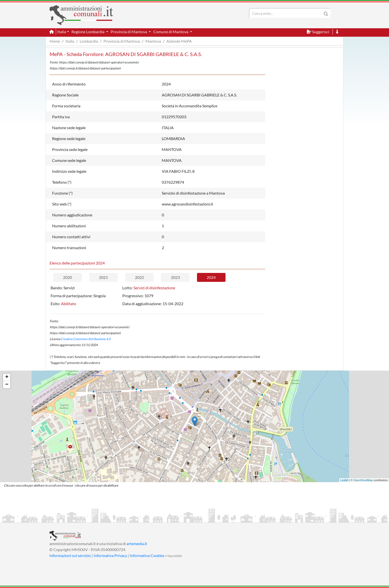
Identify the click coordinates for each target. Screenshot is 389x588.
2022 (139, 277)
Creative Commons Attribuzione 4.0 (85, 339)
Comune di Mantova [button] (171, 32)
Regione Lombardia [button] (88, 32)
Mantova (153, 41)
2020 (67, 277)
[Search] (287, 13)
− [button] (7, 385)
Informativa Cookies (147, 555)
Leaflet (344, 480)
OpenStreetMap (363, 480)
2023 (175, 277)
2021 (103, 277)
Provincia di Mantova (122, 41)
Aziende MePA (179, 41)
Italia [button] (62, 32)
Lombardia (89, 41)
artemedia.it (137, 544)
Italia (70, 41)
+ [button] (7, 377)
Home (55, 41)
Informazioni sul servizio (70, 555)
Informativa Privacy (110, 555)
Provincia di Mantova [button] (129, 32)
